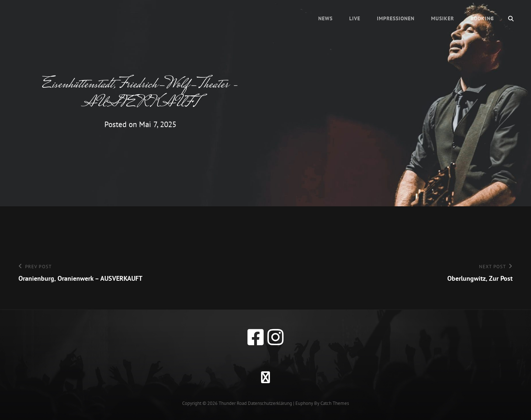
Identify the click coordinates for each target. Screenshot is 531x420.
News (325, 18)
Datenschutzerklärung (270, 403)
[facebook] (256, 337)
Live (355, 18)
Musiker (442, 18)
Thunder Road (233, 403)
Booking (482, 18)
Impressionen (396, 18)
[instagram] (275, 337)
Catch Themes (335, 403)
